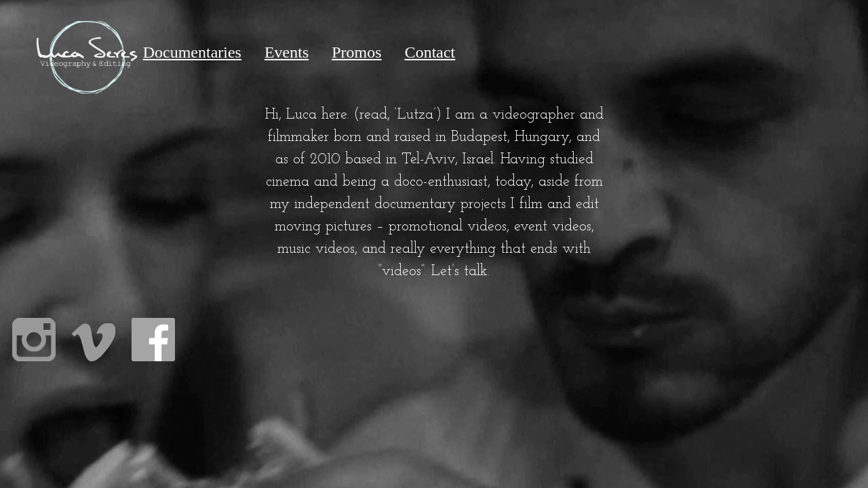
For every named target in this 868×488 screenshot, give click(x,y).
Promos (356, 52)
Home (86, 52)
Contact (430, 52)
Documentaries (192, 52)
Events (287, 52)
